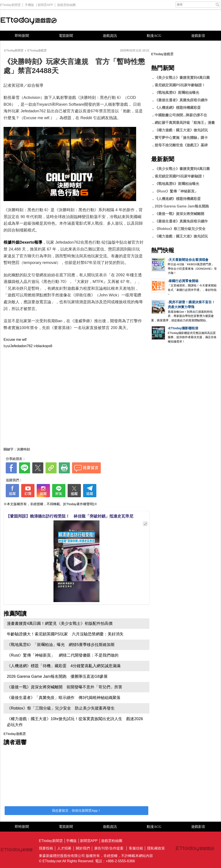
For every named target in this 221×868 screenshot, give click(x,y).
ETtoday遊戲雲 (29, 20)
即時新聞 (22, 36)
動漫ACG (154, 36)
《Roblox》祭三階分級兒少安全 (180, 229)
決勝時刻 (23, 449)
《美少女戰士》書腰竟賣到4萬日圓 (182, 78)
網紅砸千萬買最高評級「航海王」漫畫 (185, 123)
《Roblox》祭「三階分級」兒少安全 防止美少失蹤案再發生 (61, 708)
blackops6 (44, 346)
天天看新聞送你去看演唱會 (189, 260)
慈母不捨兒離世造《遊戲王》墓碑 (181, 145)
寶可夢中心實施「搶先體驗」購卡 (181, 138)
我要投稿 (46, 848)
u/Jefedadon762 (20, 346)
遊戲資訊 (110, 36)
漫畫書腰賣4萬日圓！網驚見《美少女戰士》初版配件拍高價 (60, 623)
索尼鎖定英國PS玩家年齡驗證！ (180, 85)
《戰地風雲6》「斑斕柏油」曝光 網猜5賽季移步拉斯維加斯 (61, 645)
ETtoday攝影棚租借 (183, 328)
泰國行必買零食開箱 (184, 281)
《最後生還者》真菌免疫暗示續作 (181, 100)
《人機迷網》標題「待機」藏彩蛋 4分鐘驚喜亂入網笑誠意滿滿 (64, 666)
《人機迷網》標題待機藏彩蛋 (178, 108)
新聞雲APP (45, 4)
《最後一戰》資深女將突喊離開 (179, 214)
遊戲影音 (198, 36)
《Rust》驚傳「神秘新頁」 (176, 191)
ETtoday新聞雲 (10, 4)
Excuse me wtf (15, 340)
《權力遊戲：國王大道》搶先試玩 (181, 130)
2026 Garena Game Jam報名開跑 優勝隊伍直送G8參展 (57, 676)
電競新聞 (66, 36)
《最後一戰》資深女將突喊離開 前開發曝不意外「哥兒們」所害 (65, 687)
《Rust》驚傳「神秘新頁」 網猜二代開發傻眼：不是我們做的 (63, 655)
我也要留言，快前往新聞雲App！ (76, 811)
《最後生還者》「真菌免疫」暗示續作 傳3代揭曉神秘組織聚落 (64, 698)
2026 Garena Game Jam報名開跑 (182, 206)
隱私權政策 (156, 848)
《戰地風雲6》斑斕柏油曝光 (177, 93)
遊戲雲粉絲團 (66, 4)
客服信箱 (136, 848)
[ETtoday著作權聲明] (79, 504)
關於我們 (83, 848)
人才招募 (64, 848)
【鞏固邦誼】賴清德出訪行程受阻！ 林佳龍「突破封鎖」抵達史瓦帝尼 (70, 516)
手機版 (29, 4)
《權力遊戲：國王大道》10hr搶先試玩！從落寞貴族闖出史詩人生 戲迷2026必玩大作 (75, 722)
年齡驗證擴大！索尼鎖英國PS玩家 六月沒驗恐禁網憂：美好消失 (65, 634)
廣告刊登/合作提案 (109, 848)
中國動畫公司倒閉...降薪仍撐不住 (181, 115)
